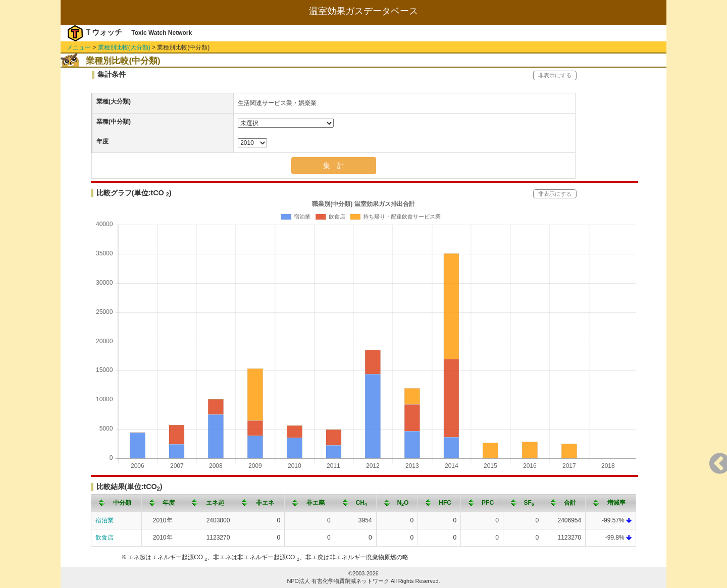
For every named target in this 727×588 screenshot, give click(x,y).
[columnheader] (117, 503)
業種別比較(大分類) (124, 47)
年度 (102, 141)
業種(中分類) (114, 122)
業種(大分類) (114, 101)
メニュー (79, 47)
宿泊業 (105, 520)
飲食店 (105, 538)
